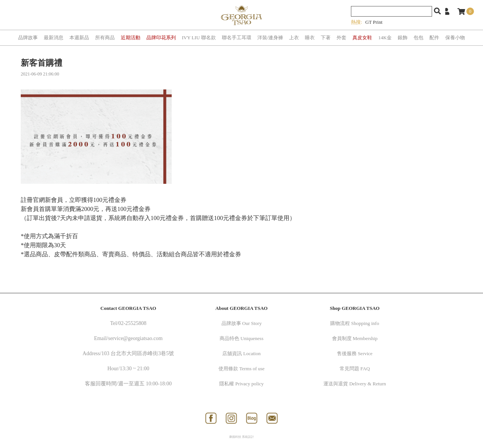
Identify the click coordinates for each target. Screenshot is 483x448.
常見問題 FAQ (355, 369)
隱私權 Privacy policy (241, 384)
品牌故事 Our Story (242, 323)
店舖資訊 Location (241, 353)
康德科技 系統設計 (241, 437)
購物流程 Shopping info (355, 323)
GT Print (374, 22)
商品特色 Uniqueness (241, 338)
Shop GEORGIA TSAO (355, 308)
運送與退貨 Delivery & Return (355, 384)
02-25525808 (132, 323)
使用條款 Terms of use (241, 369)
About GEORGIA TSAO (241, 308)
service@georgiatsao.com (135, 338)
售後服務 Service (355, 353)
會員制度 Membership (355, 338)
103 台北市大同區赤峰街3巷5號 (138, 353)
